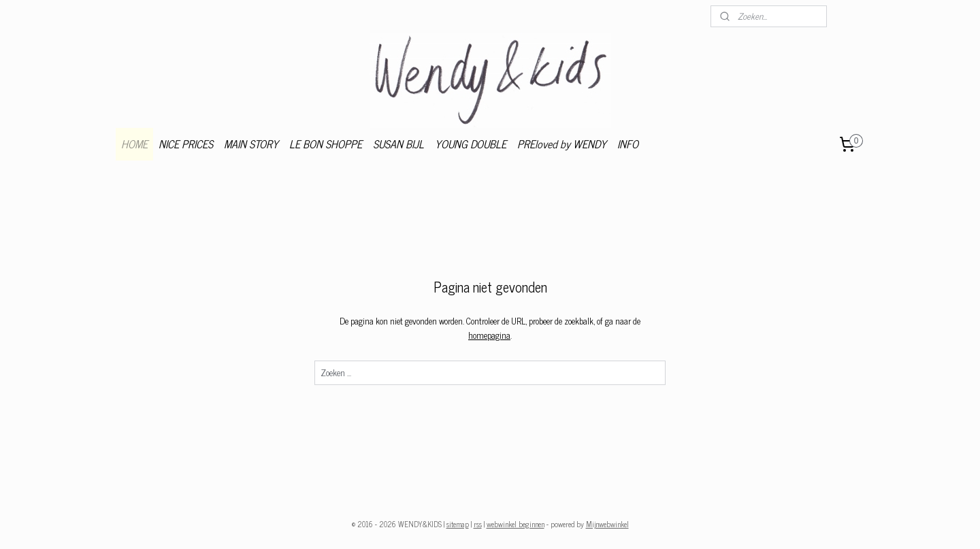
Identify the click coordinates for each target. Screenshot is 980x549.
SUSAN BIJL (398, 144)
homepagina (489, 335)
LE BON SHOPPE (326, 144)
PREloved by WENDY (562, 144)
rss (478, 524)
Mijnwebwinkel (607, 524)
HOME (134, 144)
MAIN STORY (251, 144)
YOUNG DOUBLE (471, 144)
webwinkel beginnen (516, 524)
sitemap (458, 524)
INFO (628, 144)
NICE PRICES (186, 144)
